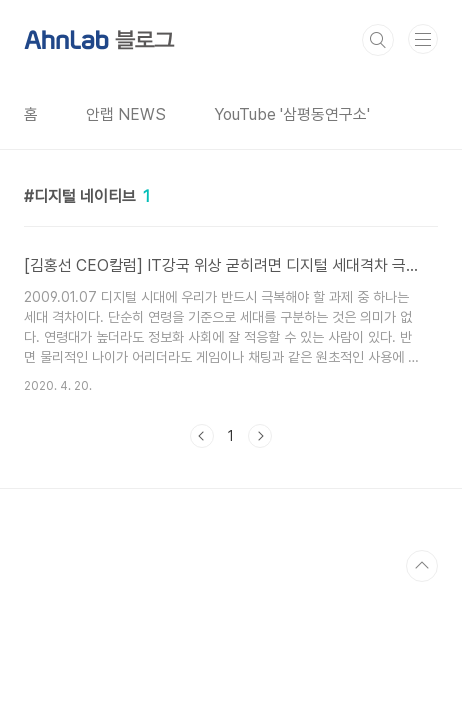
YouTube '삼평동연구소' (292, 114)
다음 (260, 436)
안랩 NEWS (126, 114)
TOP (422, 566)
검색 (378, 40)
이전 (202, 436)
